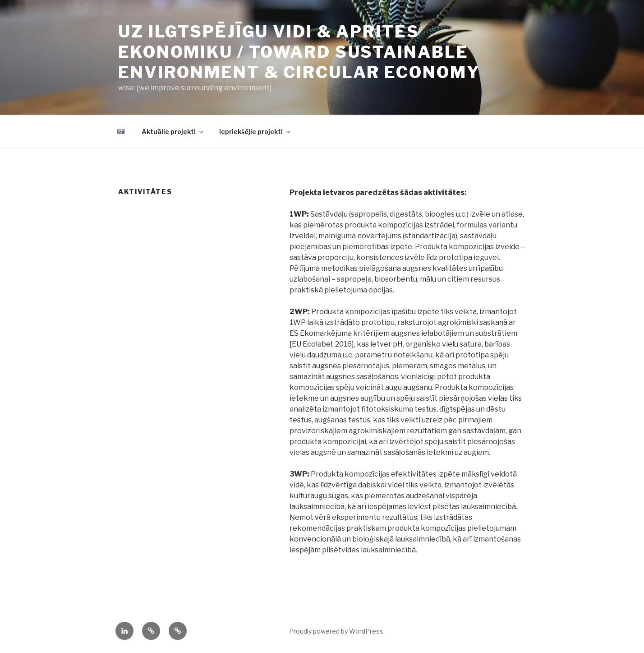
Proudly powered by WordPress (336, 631)
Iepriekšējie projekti (255, 132)
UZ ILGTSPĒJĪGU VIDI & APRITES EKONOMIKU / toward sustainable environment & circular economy (299, 52)
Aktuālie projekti (173, 132)
